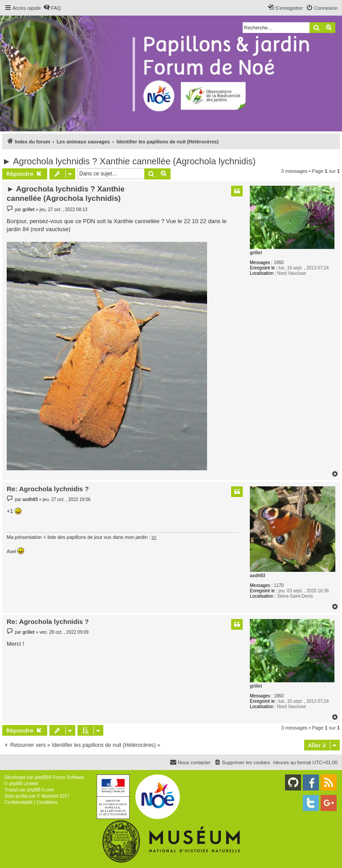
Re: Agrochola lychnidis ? (48, 489)
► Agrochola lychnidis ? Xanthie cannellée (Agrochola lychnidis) (129, 161)
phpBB (41, 777)
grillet (256, 253)
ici (154, 537)
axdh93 (257, 576)
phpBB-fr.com (41, 790)
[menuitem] (52, 8)
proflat (22, 796)
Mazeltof (50, 796)
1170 (279, 585)
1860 (279, 263)
